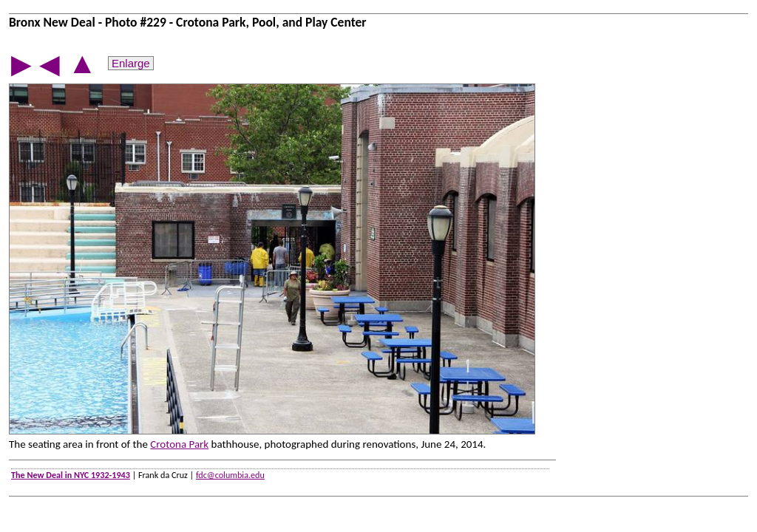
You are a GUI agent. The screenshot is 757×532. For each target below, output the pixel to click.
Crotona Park (179, 444)
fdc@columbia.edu (230, 475)
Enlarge (131, 63)
